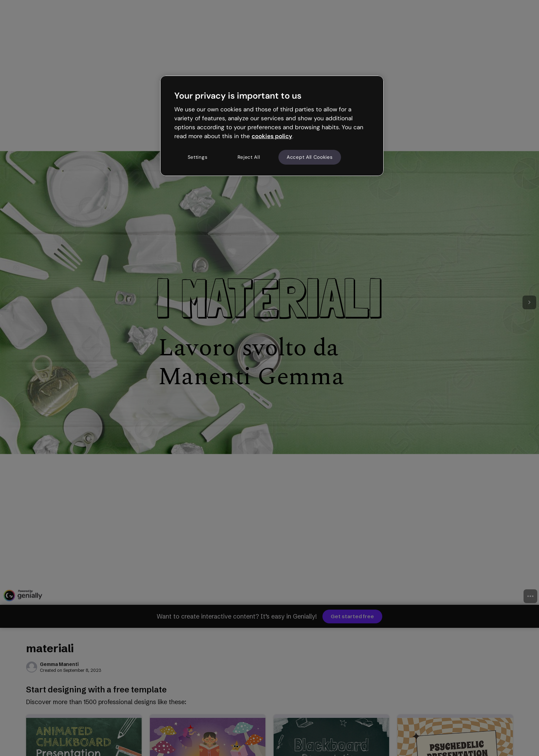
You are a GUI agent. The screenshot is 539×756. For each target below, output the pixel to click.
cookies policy (272, 136)
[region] (272, 126)
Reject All (249, 157)
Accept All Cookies (310, 157)
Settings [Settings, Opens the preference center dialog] (198, 157)
